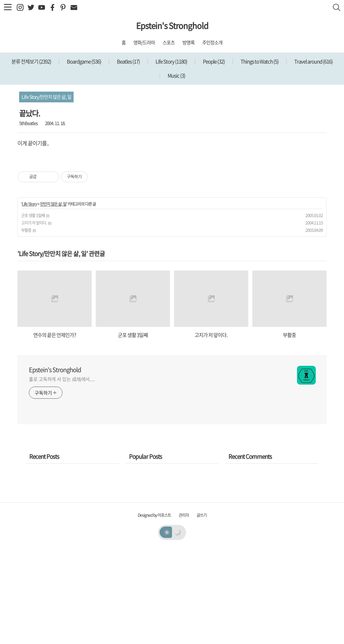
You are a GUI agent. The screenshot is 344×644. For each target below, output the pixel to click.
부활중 (26, 324)
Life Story (171, 61)
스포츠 (169, 42)
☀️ (167, 626)
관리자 (184, 609)
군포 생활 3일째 (33, 309)
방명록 (188, 42)
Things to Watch (259, 61)
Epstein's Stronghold (172, 26)
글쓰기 (202, 609)
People (213, 61)
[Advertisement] (172, 200)
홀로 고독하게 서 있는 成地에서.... (62, 473)
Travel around (313, 61)
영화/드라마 (144, 42)
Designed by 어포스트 (154, 609)
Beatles (128, 61)
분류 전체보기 (31, 61)
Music (176, 76)
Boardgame (84, 61)
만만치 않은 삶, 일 (53, 298)
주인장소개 (212, 42)
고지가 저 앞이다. (34, 317)
